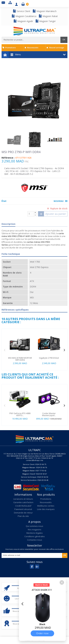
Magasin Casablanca (24, 16)
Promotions (11, 48)
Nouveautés (33, 48)
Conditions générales (35, 536)
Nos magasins (35, 530)
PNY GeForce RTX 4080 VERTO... (20, 414)
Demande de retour (23, 513)
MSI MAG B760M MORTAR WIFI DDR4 (20, 359)
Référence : (8, 158)
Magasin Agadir (23, 21)
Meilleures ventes (46, 506)
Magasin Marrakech (44, 11)
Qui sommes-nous (34, 526)
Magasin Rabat (48, 16)
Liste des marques (46, 509)
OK (64, 40)
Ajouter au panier (52, 214)
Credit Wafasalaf (23, 506)
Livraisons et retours (23, 499)
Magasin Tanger (45, 21)
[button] (62, 582)
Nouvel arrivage (57, 48)
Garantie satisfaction (23, 502)
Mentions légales (35, 533)
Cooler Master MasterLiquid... (49, 414)
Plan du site (23, 516)
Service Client (21, 11)
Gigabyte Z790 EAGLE (49, 358)
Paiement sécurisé (23, 509)
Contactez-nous (35, 540)
